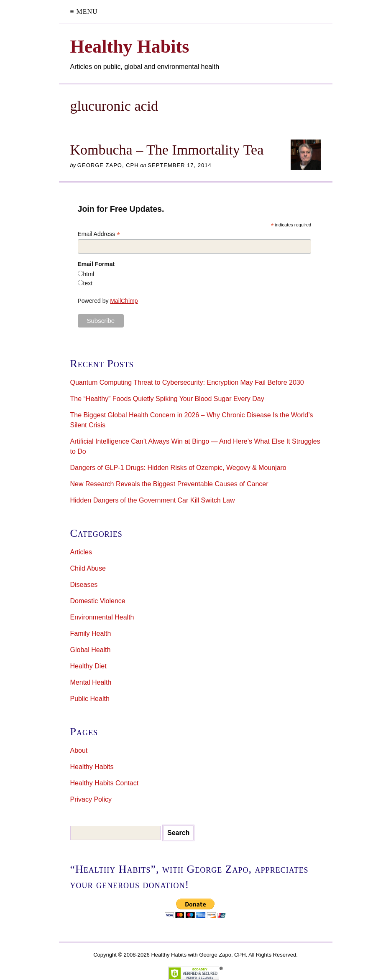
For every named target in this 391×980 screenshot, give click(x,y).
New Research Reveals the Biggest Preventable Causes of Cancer (169, 484)
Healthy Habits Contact (105, 783)
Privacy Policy (91, 799)
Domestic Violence (98, 601)
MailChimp (124, 301)
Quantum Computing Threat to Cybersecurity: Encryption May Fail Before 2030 (187, 382)
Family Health (91, 633)
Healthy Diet (88, 666)
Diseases (84, 585)
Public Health (90, 699)
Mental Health (91, 682)
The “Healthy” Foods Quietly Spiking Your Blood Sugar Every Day (167, 399)
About (79, 750)
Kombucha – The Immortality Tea (167, 150)
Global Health (91, 650)
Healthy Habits (92, 767)
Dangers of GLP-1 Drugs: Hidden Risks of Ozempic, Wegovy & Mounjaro (178, 468)
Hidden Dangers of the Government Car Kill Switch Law (153, 500)
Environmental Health (102, 617)
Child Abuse (88, 568)
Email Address (99, 234)
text (88, 283)
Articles (81, 552)
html (89, 274)
